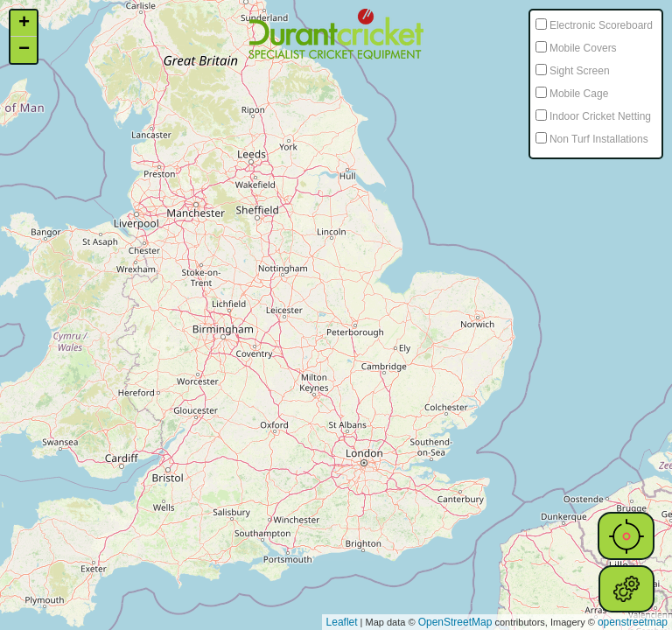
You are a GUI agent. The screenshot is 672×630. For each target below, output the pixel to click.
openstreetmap (633, 622)
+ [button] (24, 24)
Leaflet (342, 622)
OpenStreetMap (455, 622)
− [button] (24, 50)
